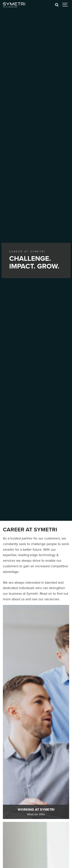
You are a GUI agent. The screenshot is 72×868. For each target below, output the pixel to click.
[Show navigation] (65, 5)
